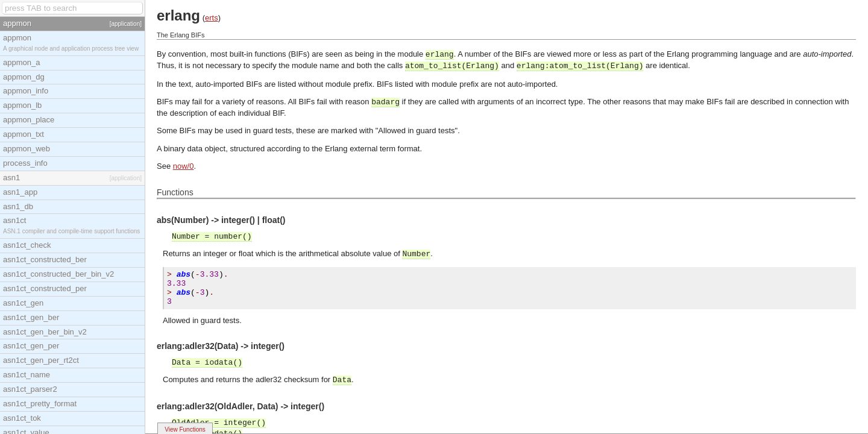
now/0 (184, 166)
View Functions (185, 429)
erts (212, 18)
